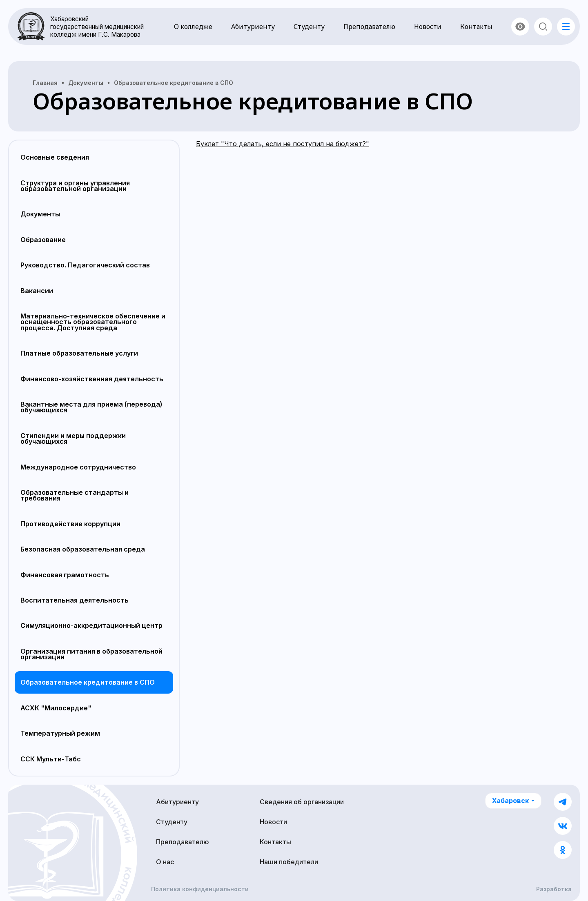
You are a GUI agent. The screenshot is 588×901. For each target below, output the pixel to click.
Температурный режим (60, 733)
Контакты (476, 27)
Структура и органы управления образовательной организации (75, 186)
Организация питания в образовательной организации (91, 654)
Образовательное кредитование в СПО (88, 682)
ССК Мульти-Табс (51, 759)
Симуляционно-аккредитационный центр (91, 625)
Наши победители (289, 862)
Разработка (554, 889)
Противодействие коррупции (70, 524)
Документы (40, 214)
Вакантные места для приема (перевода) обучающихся (91, 407)
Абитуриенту (253, 27)
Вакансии (37, 291)
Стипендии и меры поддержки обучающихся (73, 438)
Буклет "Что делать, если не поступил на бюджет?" (283, 144)
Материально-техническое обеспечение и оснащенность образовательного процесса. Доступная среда (93, 322)
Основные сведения (55, 157)
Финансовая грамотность (65, 575)
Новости (428, 27)
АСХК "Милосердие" (56, 708)
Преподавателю (369, 27)
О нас (165, 862)
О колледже (193, 27)
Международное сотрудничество (78, 467)
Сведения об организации (302, 802)
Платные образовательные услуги (79, 353)
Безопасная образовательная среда (83, 549)
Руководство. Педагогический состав (85, 265)
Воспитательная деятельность (75, 600)
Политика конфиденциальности (200, 889)
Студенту (309, 27)
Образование (43, 240)
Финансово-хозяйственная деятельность (92, 379)
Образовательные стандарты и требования (75, 495)
